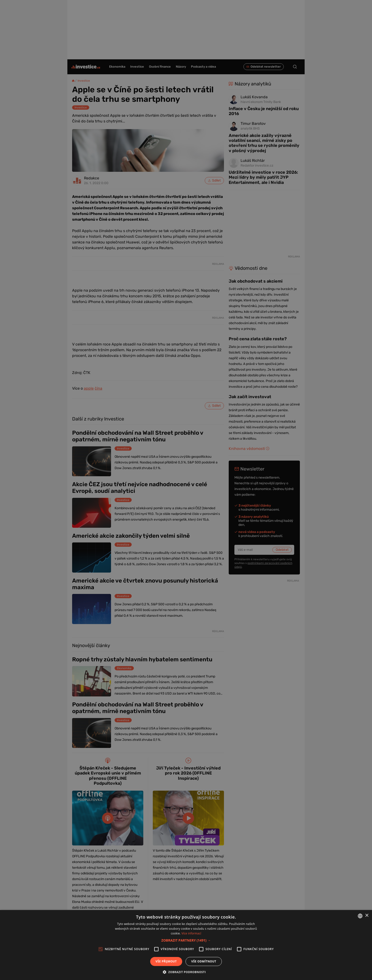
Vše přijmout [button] (166, 961)
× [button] (367, 916)
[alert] (186, 490)
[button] (186, 940)
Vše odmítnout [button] (204, 961)
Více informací (191, 933)
